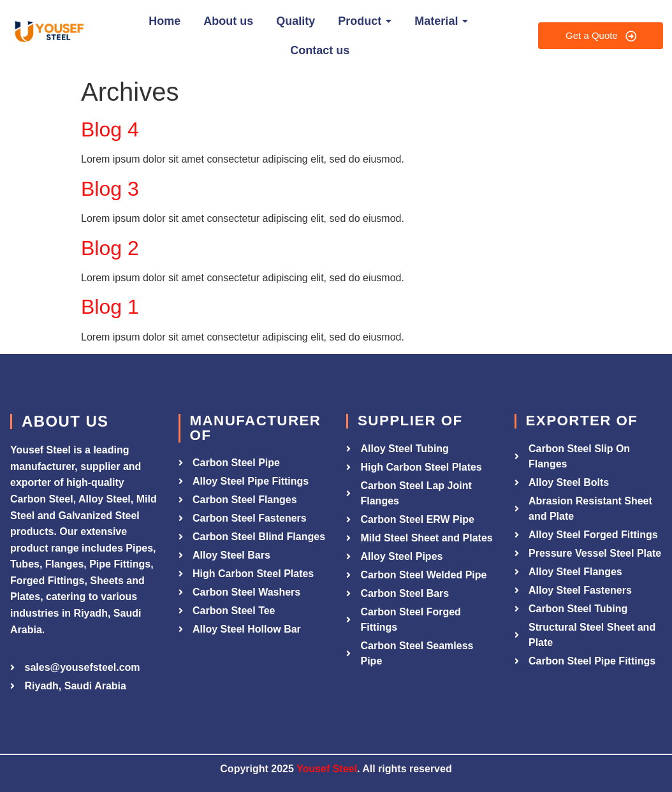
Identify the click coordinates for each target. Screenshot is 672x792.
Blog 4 (110, 129)
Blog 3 (110, 189)
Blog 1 (110, 307)
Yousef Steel (327, 769)
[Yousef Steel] (48, 33)
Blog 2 (110, 248)
